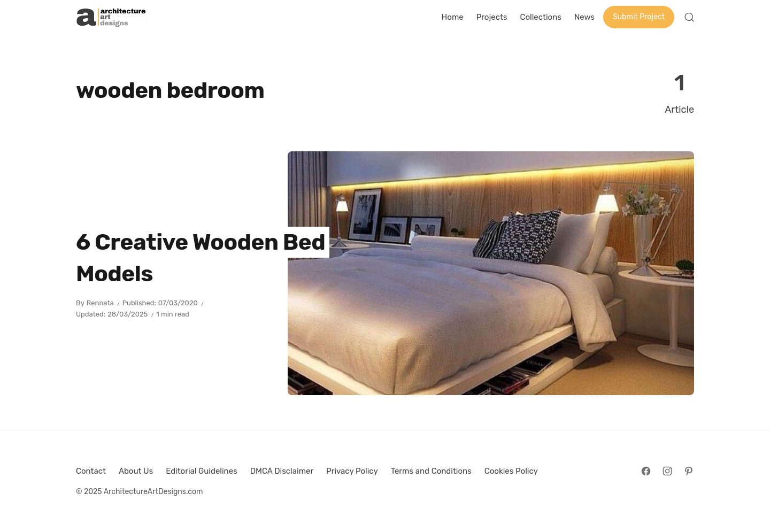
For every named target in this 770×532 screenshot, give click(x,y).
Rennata (100, 303)
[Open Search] (689, 17)
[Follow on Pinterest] (689, 471)
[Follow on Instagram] (667, 471)
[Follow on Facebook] (646, 471)
